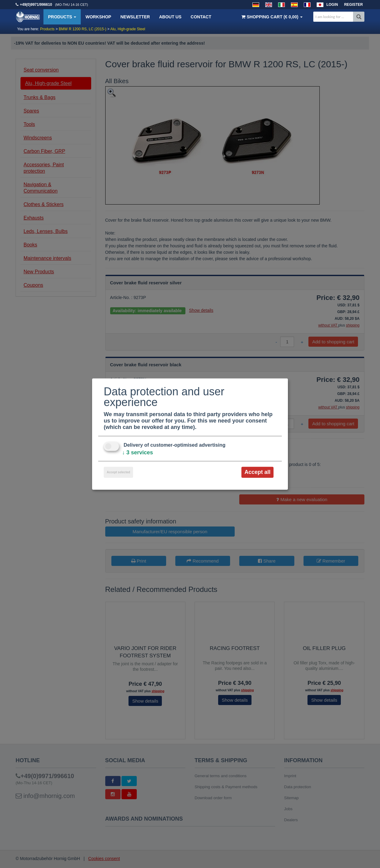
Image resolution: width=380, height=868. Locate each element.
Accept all (257, 472)
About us (170, 17)
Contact (201, 17)
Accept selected (118, 472)
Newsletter (135, 17)
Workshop (98, 17)
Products (62, 17)
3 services (138, 452)
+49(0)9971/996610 (36, 5)
